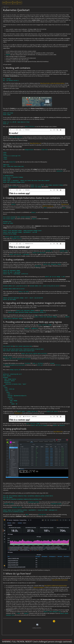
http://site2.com (18, 413)
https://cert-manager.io (39, 587)
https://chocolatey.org (48, 206)
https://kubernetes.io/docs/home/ (60, 580)
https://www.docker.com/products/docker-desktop (52, 83)
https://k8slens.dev (58, 432)
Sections (9, 3)
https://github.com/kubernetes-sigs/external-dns (56, 586)
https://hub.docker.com (36, 143)
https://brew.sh (65, 204)
